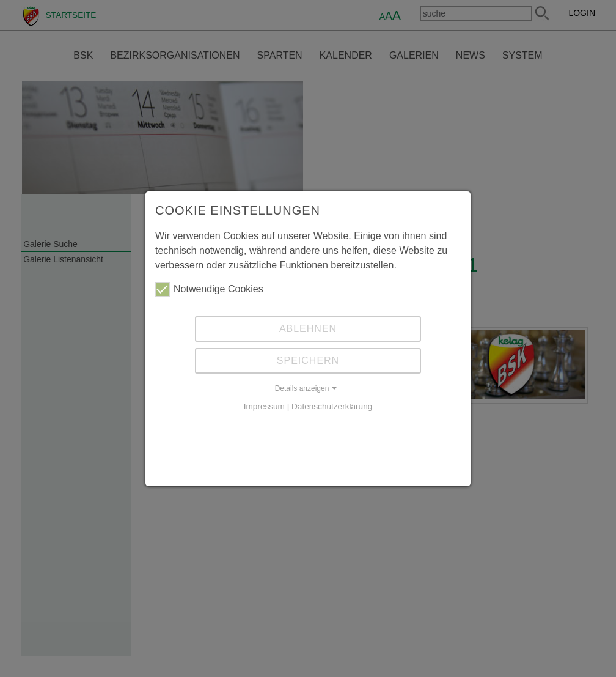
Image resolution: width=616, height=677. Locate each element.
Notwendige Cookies (209, 289)
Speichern (308, 361)
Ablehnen (308, 329)
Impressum (264, 406)
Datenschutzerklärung (332, 406)
